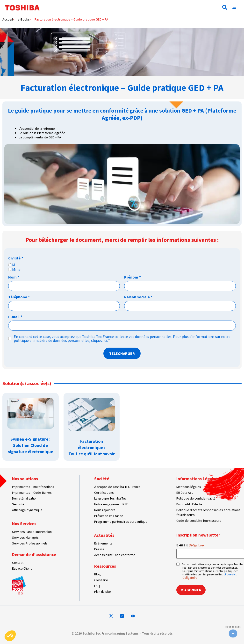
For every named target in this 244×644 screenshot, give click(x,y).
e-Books (24, 19)
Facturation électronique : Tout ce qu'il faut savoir (92, 447)
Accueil (8, 19)
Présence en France (109, 516)
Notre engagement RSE (111, 504)
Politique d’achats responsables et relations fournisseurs (208, 512)
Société (102, 479)
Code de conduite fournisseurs (199, 521)
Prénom (133, 277)
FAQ (97, 586)
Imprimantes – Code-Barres (32, 493)
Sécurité (18, 504)
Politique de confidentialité (196, 498)
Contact (18, 563)
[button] (225, 7)
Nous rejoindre (105, 510)
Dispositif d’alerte (189, 504)
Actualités (104, 535)
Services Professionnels (30, 543)
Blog (97, 574)
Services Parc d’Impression (32, 532)
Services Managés (25, 537)
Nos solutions (25, 479)
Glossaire (101, 580)
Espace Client (22, 568)
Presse (99, 549)
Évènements (103, 543)
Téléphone (19, 297)
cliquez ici (99, 340)
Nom (14, 277)
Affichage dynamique (27, 510)
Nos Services (24, 524)
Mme (16, 269)
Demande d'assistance (34, 555)
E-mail (15, 317)
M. (14, 265)
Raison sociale (138, 297)
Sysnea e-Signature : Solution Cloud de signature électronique (31, 445)
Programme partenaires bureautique (121, 522)
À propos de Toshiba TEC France (117, 487)
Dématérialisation (25, 498)
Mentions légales (189, 487)
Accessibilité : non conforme (115, 555)
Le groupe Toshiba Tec (110, 498)
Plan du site (103, 592)
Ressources (105, 566)
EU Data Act (185, 493)
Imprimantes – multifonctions (33, 487)
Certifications (104, 493)
